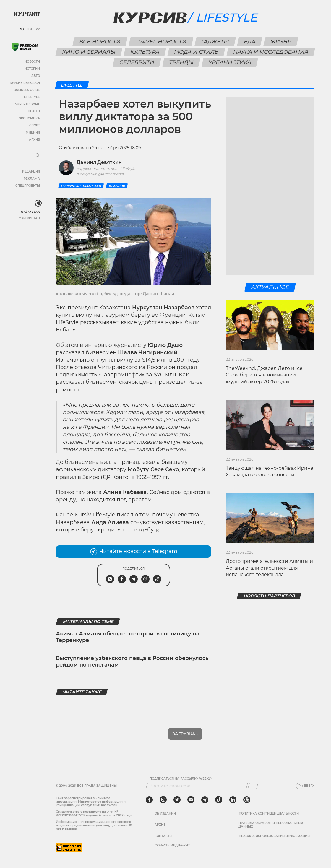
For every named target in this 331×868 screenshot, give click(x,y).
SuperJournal (27, 104)
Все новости (100, 42)
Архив (34, 140)
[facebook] (149, 800)
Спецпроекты (28, 186)
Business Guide (27, 90)
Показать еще (185, 734)
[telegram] (205, 800)
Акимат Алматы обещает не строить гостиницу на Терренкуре (128, 637)
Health (34, 111)
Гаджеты (215, 42)
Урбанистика (230, 62)
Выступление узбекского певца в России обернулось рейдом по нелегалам (132, 661)
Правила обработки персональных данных (271, 825)
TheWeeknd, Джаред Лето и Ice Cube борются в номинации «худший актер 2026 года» (264, 375)
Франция (117, 186)
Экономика (29, 118)
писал (125, 515)
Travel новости (161, 42)
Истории (32, 69)
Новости (32, 62)
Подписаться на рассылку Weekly (181, 779)
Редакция (31, 172)
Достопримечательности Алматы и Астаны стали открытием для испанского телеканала (269, 568)
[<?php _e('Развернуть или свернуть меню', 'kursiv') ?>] (38, 203)
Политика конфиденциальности (269, 814)
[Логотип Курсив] (27, 14)
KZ (38, 30)
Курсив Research (25, 83)
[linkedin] (233, 800)
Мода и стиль (196, 52)
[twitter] (177, 800)
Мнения (33, 133)
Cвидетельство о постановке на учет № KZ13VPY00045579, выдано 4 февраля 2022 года (94, 813)
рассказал (70, 352)
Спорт (35, 125)
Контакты (163, 836)
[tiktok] (219, 800)
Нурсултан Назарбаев (81, 186)
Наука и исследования (271, 52)
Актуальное (270, 287)
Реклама (32, 179)
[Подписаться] (253, 786)
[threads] (247, 800)
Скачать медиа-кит (172, 846)
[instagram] (163, 800)
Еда (249, 42)
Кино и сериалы (89, 52)
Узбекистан (29, 218)
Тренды (181, 62)
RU (21, 30)
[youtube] (191, 800)
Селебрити (137, 62)
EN (30, 30)
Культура (145, 52)
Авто (36, 76)
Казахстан (30, 212)
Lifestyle (32, 97)
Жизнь (281, 42)
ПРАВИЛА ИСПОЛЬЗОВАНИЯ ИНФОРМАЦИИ (274, 836)
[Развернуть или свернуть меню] (38, 156)
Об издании (165, 814)
